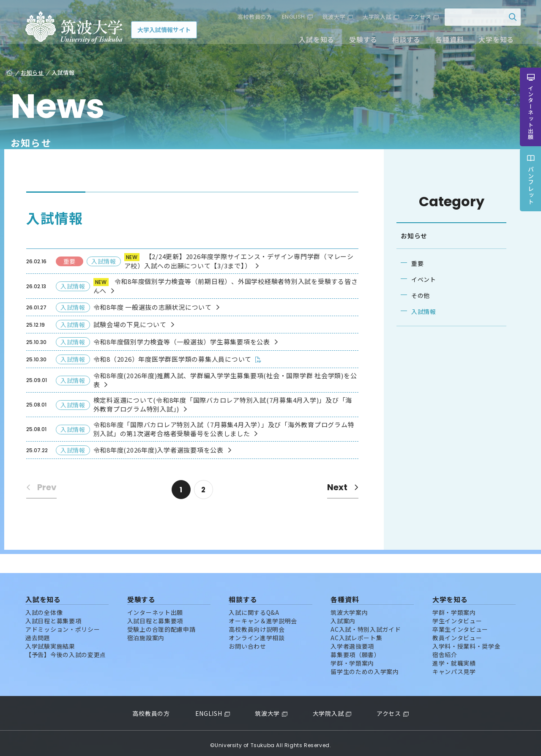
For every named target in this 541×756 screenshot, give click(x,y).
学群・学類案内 (352, 659)
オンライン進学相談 (257, 633)
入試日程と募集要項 (53, 617)
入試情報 (420, 311)
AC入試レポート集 (356, 633)
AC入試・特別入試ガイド (366, 625)
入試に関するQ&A (254, 608)
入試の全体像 (44, 608)
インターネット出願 (155, 608)
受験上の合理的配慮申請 (161, 625)
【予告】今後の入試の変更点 (66, 650)
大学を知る (492, 41)
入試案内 (343, 617)
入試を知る (312, 41)
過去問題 (38, 633)
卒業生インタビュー (460, 625)
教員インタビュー (457, 633)
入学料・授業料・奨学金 (467, 642)
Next (339, 487)
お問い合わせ (247, 642)
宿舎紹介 (445, 650)
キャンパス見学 (454, 667)
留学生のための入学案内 (365, 667)
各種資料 (445, 41)
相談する (402, 41)
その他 (417, 295)
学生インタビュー (457, 617)
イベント (420, 279)
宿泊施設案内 (146, 633)
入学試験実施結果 (50, 642)
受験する (359, 41)
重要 (414, 263)
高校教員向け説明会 (257, 625)
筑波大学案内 (349, 608)
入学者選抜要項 (352, 642)
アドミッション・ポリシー (63, 625)
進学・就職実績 (454, 659)
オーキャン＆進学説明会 (263, 617)
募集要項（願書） (355, 650)
